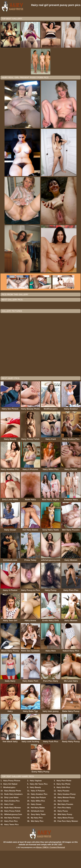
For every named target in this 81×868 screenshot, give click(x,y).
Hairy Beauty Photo (13, 808)
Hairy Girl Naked (10, 801)
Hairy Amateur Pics (39, 811)
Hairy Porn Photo (64, 798)
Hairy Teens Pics (11, 842)
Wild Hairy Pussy (65, 832)
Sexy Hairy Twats (38, 832)
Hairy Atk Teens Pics (39, 801)
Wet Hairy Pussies (65, 822)
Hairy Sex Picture (38, 815)
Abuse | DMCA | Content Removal (50, 865)
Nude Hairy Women (13, 825)
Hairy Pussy (63, 828)
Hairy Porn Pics (11, 838)
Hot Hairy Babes (38, 825)
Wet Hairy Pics (37, 838)
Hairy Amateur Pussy (67, 811)
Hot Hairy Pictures (12, 835)
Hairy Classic (63, 818)
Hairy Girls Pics (63, 805)
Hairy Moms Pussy (66, 835)
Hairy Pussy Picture (12, 798)
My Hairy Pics (37, 835)
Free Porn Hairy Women (68, 838)
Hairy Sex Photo (63, 801)
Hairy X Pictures (38, 808)
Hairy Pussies (63, 808)
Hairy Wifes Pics (38, 818)
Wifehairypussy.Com (13, 832)
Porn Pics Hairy (64, 825)
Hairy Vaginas (36, 798)
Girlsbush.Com (37, 828)
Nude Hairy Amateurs (13, 811)
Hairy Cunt (9, 822)
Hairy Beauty (35, 805)
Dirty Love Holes (11, 815)
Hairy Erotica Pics (12, 818)
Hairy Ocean (36, 822)
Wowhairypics (9, 805)
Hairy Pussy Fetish (12, 828)
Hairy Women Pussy (66, 815)
